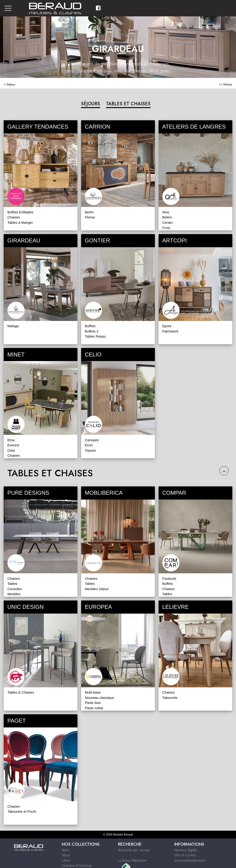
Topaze (90, 450)
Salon (65, 850)
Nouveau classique (99, 698)
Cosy (166, 228)
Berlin (89, 212)
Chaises (14, 217)
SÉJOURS (90, 104)
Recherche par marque (134, 850)
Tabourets (170, 698)
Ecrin (89, 445)
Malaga (13, 326)
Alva (166, 212)
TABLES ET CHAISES (128, 104)
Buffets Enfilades (20, 212)
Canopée (92, 440)
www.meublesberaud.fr (190, 860)
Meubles (14, 594)
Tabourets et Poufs (22, 811)
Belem (167, 217)
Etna (11, 440)
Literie (66, 860)
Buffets (90, 326)
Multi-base (93, 692)
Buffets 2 (92, 331)
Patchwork (170, 331)
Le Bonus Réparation (132, 860)
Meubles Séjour (97, 589)
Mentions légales (186, 850)
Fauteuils (169, 578)
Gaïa (11, 450)
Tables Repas (95, 336)
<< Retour (226, 84)
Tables (12, 584)
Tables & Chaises (21, 692)
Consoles (15, 589)
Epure (167, 326)
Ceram (167, 222)
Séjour (11, 84)
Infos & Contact (185, 855)
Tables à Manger (20, 222)
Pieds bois (93, 703)
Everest (13, 445)
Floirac (90, 217)
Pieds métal (94, 708)
